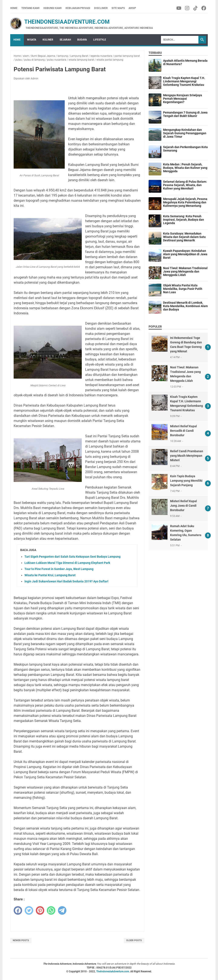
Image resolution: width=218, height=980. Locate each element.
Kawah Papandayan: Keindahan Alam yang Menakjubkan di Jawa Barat (185, 254)
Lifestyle (100, 40)
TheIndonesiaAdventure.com (60, 22)
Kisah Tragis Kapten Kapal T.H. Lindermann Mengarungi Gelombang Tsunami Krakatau (184, 81)
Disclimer (101, 8)
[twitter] (29, 910)
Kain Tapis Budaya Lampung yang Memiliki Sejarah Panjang (186, 481)
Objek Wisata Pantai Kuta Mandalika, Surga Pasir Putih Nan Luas (183, 289)
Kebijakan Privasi (78, 8)
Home (14, 8)
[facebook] (18, 910)
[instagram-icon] (187, 8)
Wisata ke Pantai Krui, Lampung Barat (50, 575)
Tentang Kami (30, 8)
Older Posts (134, 940)
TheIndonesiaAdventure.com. (113, 971)
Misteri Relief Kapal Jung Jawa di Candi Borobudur (184, 506)
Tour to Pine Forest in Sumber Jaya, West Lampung (59, 569)
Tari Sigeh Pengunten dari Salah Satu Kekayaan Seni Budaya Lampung (72, 557)
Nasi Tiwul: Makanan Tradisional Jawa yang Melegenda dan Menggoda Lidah (185, 271)
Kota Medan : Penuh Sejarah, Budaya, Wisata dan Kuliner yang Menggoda (185, 168)
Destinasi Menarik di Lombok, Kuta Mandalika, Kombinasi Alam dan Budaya (185, 306)
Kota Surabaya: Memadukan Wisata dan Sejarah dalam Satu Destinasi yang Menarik (184, 237)
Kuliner (48, 40)
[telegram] (62, 910)
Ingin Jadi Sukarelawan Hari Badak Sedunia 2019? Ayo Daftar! (66, 581)
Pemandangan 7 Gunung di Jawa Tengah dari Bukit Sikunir (185, 114)
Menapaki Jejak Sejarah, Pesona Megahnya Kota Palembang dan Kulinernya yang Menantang (185, 202)
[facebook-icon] (204, 8)
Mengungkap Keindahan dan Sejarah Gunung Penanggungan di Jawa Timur (185, 133)
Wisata (32, 40)
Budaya (82, 40)
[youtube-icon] (179, 8)
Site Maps (118, 8)
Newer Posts (21, 940)
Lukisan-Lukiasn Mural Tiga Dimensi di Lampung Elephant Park (67, 563)
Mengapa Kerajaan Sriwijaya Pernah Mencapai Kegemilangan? (183, 99)
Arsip (132, 8)
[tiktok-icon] (196, 8)
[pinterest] (40, 910)
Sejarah (65, 40)
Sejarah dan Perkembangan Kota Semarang (185, 149)
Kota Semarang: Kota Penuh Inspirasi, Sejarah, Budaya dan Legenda (184, 220)
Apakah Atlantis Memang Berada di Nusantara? (185, 62)
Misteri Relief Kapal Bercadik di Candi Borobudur (184, 431)
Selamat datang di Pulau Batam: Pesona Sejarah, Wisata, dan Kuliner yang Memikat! (185, 185)
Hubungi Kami (53, 8)
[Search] (180, 40)
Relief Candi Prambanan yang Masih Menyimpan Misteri (187, 456)
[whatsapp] (51, 910)
